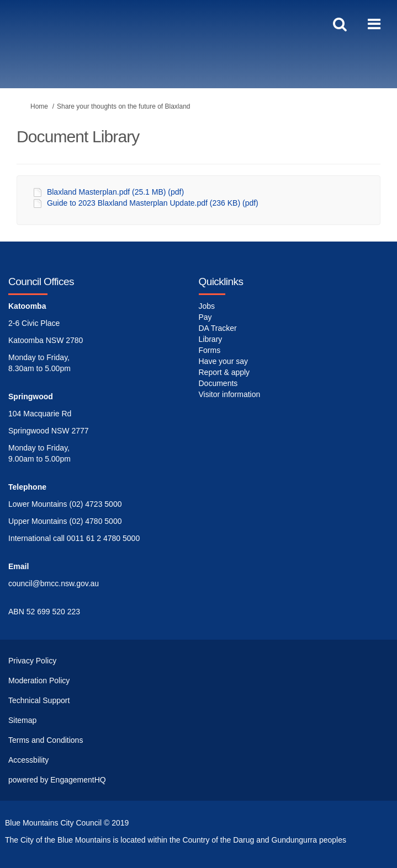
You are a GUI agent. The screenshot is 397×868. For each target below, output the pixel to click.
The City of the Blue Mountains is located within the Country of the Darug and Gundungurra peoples (176, 840)
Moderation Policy (39, 681)
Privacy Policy (32, 661)
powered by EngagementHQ (57, 780)
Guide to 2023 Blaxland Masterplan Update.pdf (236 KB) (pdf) (153, 203)
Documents (218, 383)
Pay (205, 317)
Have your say (223, 361)
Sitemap (22, 720)
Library (211, 339)
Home (39, 106)
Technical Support (39, 700)
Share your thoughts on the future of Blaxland (124, 106)
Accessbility (28, 760)
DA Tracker (218, 328)
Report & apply (224, 372)
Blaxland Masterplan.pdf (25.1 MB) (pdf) (115, 192)
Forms (210, 350)
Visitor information (230, 394)
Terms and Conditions (46, 740)
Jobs (207, 306)
